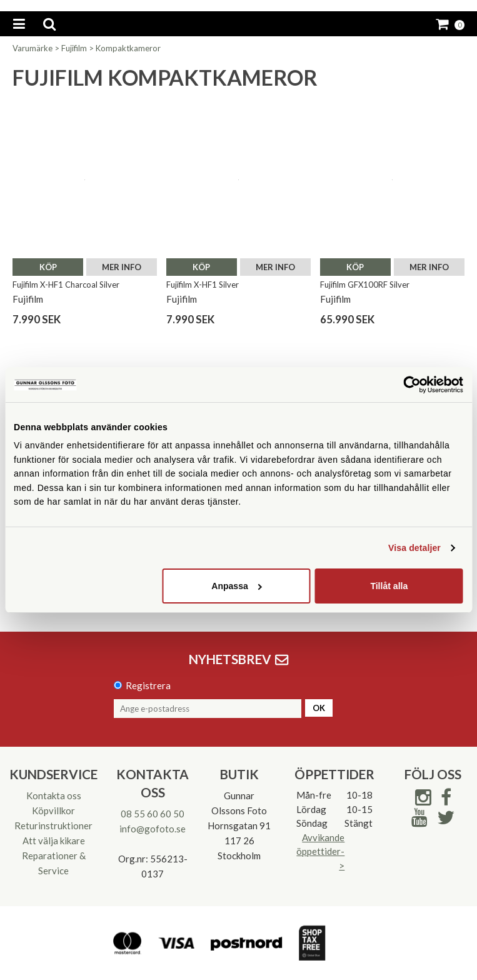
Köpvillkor (53, 811)
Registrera (148, 685)
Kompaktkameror (128, 48)
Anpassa (237, 586)
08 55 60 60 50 (153, 814)
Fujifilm (74, 48)
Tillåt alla (389, 586)
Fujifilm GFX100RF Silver (365, 285)
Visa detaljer (414, 548)
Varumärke (33, 48)
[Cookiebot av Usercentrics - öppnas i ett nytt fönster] (409, 385)
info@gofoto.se (153, 829)
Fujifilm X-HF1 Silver (203, 285)
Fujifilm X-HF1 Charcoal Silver (66, 285)
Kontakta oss (54, 796)
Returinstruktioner (53, 826)
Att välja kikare (54, 841)
